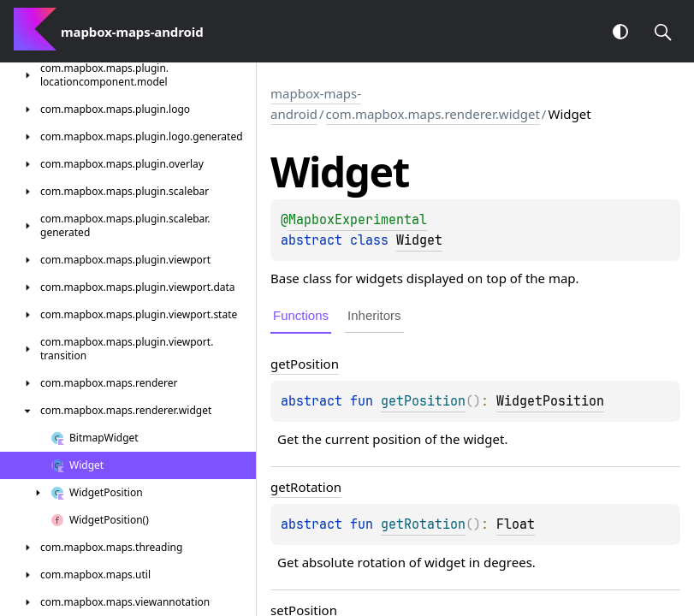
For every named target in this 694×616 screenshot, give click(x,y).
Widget (419, 240)
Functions (301, 315)
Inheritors (374, 315)
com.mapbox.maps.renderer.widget (433, 114)
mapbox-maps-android (316, 104)
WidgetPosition (550, 401)
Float (516, 524)
